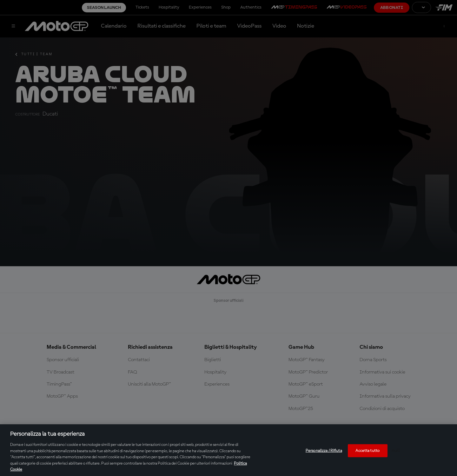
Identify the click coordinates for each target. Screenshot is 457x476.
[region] (228, 450)
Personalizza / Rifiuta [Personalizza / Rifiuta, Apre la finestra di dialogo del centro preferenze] (324, 450)
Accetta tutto (368, 450)
